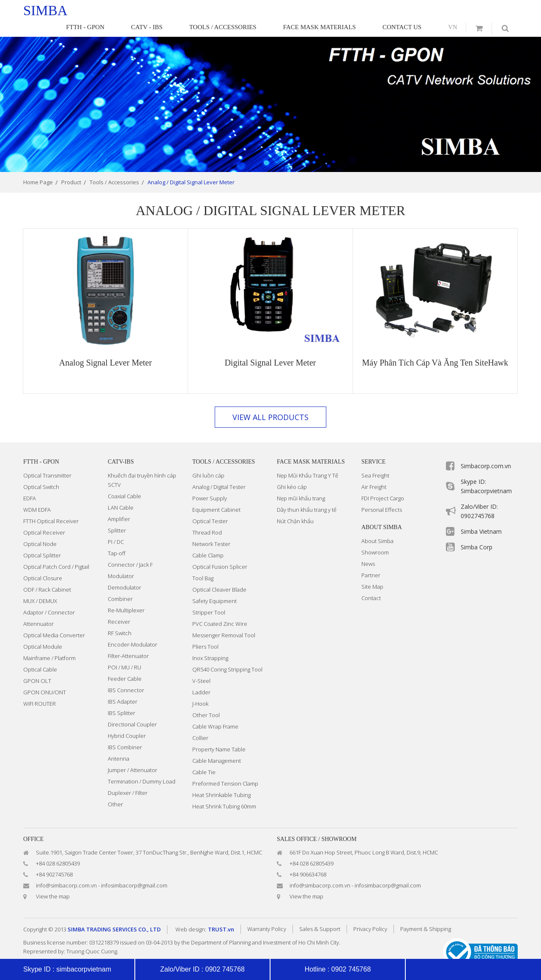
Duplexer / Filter (128, 778)
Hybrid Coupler (127, 721)
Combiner (120, 584)
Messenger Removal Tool (224, 620)
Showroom (375, 537)
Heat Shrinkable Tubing (221, 780)
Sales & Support (320, 914)
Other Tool (206, 700)
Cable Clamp (208, 540)
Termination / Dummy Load (142, 766)
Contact (371, 583)
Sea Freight (375, 460)
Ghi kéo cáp (292, 472)
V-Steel (201, 666)
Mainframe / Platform (49, 643)
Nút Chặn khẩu (295, 506)
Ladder (201, 677)
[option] (270, 89)
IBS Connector (126, 675)
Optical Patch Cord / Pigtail (56, 551)
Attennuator (38, 609)
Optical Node (40, 529)
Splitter (117, 515)
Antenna (119, 743)
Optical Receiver (44, 517)
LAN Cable (121, 492)
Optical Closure (43, 563)
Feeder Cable (125, 663)
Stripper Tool (209, 597)
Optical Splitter (42, 540)
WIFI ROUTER (40, 688)
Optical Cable (40, 654)
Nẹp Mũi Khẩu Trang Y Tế (307, 460)
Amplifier (119, 504)
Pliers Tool (205, 631)
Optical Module (43, 631)
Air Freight (374, 472)
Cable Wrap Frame (215, 711)
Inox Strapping (210, 643)
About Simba (377, 526)
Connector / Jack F (130, 549)
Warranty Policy (267, 914)
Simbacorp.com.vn (486, 451)
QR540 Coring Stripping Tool (227, 654)
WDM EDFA (37, 494)
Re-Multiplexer (126, 595)
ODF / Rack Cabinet (47, 574)
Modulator (121, 561)
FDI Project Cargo (383, 483)
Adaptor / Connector (49, 597)
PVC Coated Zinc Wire (220, 609)
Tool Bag (203, 563)
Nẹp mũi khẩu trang (301, 483)
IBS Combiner (125, 732)
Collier (200, 723)
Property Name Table (219, 734)
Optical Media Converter (54, 620)
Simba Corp (477, 532)
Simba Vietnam (481, 516)
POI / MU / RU (124, 652)
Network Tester (211, 529)
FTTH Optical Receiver (51, 506)
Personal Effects (382, 494)
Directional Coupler (132, 709)
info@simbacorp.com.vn (66, 870)
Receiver (119, 606)
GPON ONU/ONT (45, 677)
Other (115, 789)
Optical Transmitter (47, 460)
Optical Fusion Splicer (220, 551)
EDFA (30, 483)
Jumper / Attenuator (133, 755)
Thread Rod (207, 517)
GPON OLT (37, 666)
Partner (371, 560)
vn (458, 10)
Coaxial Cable (124, 481)
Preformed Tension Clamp (225, 768)
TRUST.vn (221, 914)
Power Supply (210, 483)
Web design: (191, 914)
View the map (53, 881)
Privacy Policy (370, 914)
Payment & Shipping (426, 914)
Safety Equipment (214, 586)
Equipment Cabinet (216, 494)
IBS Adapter (123, 686)
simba (45, 11)
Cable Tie (204, 757)
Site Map (372, 571)
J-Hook (200, 688)
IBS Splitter (122, 698)
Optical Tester (210, 506)
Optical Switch (41, 472)
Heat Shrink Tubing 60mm (224, 791)
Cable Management (217, 745)
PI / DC (116, 527)
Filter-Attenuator (128, 641)
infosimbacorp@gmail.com (134, 870)
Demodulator (124, 572)
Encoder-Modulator (133, 629)
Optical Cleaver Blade (219, 574)
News (368, 549)
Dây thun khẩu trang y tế (307, 494)
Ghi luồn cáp (208, 460)
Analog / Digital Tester (219, 472)
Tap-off (117, 538)
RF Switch (120, 618)
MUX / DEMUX (40, 586)
